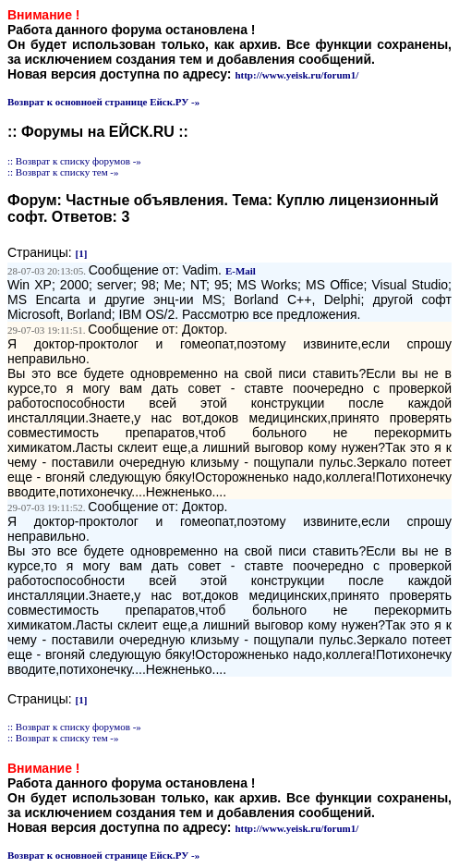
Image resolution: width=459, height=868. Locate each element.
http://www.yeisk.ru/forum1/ (296, 75)
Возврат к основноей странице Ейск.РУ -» (103, 102)
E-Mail (241, 271)
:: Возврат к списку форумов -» (74, 161)
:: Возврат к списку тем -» (63, 172)
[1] (82, 253)
